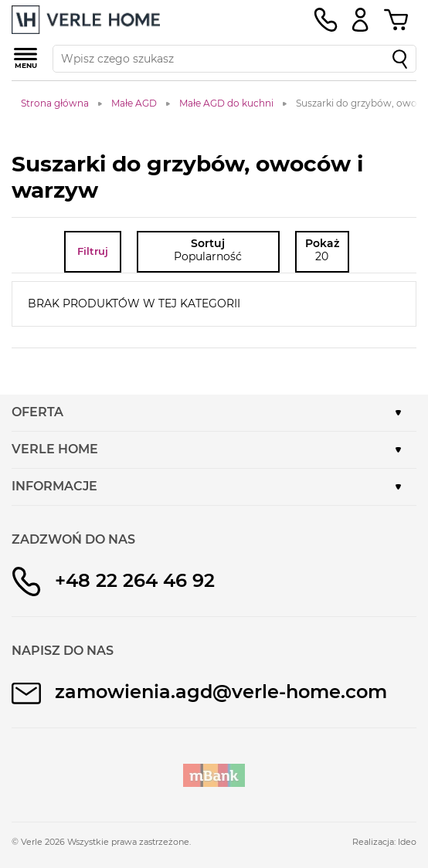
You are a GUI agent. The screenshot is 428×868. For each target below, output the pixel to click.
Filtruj (93, 251)
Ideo (407, 842)
